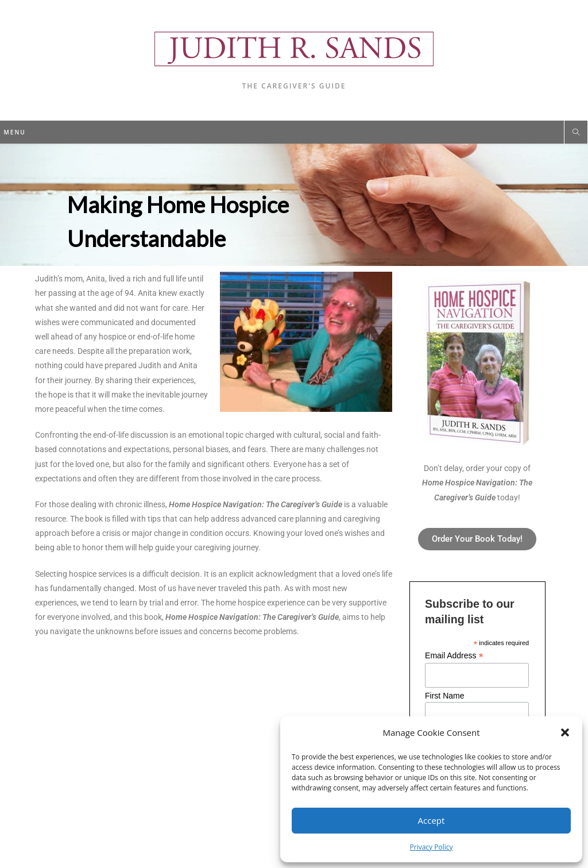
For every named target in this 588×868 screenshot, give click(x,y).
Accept (432, 820)
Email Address (454, 656)
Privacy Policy (432, 847)
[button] (565, 732)
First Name (444, 696)
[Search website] (576, 133)
